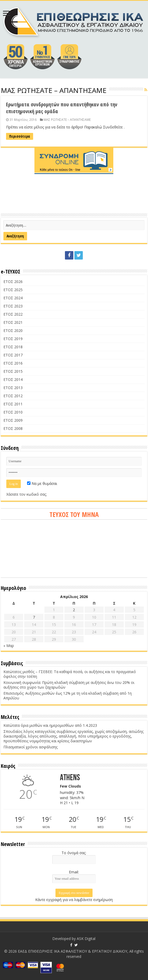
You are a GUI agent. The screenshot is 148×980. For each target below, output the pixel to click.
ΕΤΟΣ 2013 (13, 388)
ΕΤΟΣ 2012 (13, 396)
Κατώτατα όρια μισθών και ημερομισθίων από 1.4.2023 (50, 725)
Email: (74, 872)
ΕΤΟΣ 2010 (13, 412)
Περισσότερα (20, 136)
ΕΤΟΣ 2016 (13, 363)
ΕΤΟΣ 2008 (13, 428)
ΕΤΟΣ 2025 (13, 290)
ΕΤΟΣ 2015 (13, 371)
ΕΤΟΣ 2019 (13, 339)
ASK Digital (86, 939)
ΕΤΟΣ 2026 (13, 282)
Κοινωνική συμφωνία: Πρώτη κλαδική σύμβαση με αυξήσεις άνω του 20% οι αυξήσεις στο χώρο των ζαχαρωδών (69, 685)
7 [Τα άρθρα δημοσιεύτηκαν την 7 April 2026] (34, 617)
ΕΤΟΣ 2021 (13, 322)
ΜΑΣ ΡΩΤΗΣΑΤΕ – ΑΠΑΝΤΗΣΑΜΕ (67, 120)
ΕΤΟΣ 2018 (13, 347)
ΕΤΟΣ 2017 (13, 355)
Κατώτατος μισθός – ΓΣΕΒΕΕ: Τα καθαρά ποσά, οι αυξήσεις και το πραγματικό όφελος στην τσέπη (70, 674)
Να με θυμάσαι (42, 483)
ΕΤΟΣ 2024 (13, 298)
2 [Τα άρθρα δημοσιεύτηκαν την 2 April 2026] (74, 610)
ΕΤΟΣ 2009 (13, 420)
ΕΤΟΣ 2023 (13, 306)
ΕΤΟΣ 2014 (13, 379)
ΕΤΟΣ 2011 (13, 404)
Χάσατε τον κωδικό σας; (27, 494)
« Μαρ (9, 646)
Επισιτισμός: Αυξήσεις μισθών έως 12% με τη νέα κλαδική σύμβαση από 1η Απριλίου (68, 696)
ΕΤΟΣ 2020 (13, 330)
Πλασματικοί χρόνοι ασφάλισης (30, 747)
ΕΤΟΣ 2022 (13, 314)
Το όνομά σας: (74, 853)
